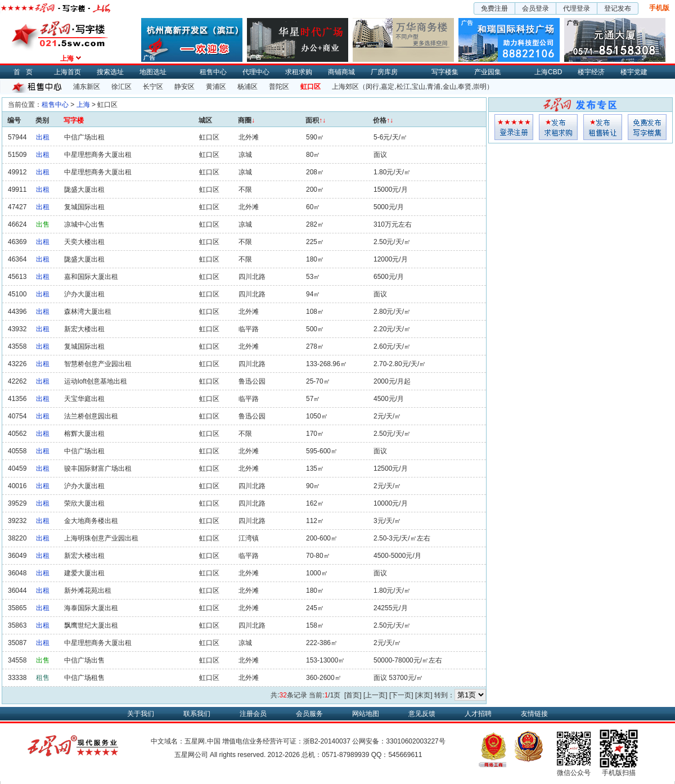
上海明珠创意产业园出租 (101, 538)
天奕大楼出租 (84, 242)
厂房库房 (384, 72)
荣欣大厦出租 (84, 503)
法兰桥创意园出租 (91, 416)
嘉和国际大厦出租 (91, 277)
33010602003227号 (415, 741)
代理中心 (256, 72)
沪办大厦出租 (84, 294)
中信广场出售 (84, 660)
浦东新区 (87, 87)
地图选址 (153, 72)
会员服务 (309, 714)
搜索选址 (110, 72)
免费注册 (494, 8)
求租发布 (558, 127)
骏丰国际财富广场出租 (98, 468)
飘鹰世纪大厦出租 (91, 625)
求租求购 (299, 72)
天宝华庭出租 (84, 399)
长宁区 (153, 87)
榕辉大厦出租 (84, 434)
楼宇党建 (634, 72)
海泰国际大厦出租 (91, 608)
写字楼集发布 (647, 127)
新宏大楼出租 (84, 329)
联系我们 (197, 714)
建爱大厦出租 (84, 573)
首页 (26, 72)
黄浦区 (216, 87)
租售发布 (603, 127)
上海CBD (548, 72)
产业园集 (488, 72)
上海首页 (67, 72)
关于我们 (141, 714)
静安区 (184, 87)
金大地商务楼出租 (91, 521)
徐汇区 (121, 87)
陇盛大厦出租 (84, 190)
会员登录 (535, 8)
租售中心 (213, 72)
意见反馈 (422, 714)
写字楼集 (445, 72)
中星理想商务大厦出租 (98, 155)
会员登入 (514, 127)
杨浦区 (247, 87)
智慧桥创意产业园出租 (98, 364)
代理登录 (577, 8)
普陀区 (279, 87)
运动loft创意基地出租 (96, 381)
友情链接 (534, 714)
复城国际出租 (84, 207)
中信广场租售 (84, 678)
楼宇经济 (591, 72)
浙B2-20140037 (327, 741)
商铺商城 (341, 72)
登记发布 (618, 8)
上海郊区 (345, 87)
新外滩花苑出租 (88, 591)
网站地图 (366, 714)
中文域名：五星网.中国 (185, 741)
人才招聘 (478, 714)
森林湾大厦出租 (88, 312)
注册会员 (253, 714)
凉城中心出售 (84, 224)
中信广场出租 (84, 137)
